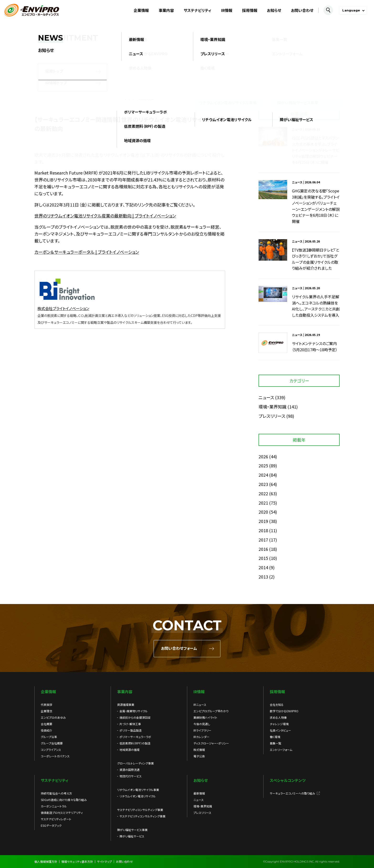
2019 (263, 521)
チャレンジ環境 (279, 724)
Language (351, 10)
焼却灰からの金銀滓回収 (135, 717)
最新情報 (199, 793)
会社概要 (47, 724)
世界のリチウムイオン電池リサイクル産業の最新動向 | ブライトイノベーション (105, 216)
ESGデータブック (51, 825)
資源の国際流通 (130, 770)
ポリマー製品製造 (131, 730)
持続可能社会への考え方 (56, 793)
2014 (263, 567)
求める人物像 (278, 717)
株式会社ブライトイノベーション (63, 308)
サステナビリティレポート (56, 819)
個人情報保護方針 (46, 861)
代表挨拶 (47, 705)
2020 (263, 512)
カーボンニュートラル (54, 806)
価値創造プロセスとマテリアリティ (62, 813)
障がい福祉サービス (132, 836)
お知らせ (274, 10)
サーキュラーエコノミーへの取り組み (292, 793)
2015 (263, 558)
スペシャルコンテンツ (288, 780)
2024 (263, 475)
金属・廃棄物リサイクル (134, 711)
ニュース (266, 397)
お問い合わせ (302, 10)
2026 (263, 456)
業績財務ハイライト (205, 717)
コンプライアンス (51, 750)
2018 (263, 530)
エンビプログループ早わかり (211, 711)
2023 (263, 484)
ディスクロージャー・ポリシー (211, 743)
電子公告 (199, 756)
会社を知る (277, 705)
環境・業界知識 (273, 407)
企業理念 (47, 711)
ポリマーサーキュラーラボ (135, 737)
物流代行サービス (131, 776)
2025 (263, 465)
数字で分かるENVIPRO (284, 711)
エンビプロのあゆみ (53, 717)
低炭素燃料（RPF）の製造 (135, 743)
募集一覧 (275, 743)
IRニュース (200, 705)
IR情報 (227, 10)
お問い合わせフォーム (179, 648)
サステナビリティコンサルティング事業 (143, 816)
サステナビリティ (197, 10)
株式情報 (199, 750)
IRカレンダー (201, 737)
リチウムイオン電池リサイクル (138, 796)
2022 (263, 493)
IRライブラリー (202, 730)
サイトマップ (104, 861)
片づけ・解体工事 (130, 724)
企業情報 (141, 10)
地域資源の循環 (130, 750)
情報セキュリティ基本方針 (77, 861)
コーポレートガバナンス (55, 756)
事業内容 (166, 10)
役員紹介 (47, 730)
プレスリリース (272, 416)
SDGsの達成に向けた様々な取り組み (64, 800)
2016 (263, 549)
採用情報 (250, 10)
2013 (263, 577)
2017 (263, 540)
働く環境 (275, 737)
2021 (263, 503)
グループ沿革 (49, 737)
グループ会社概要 (52, 743)
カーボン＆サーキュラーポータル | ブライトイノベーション (87, 252)
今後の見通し (202, 724)
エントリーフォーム (281, 750)
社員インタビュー (280, 730)
